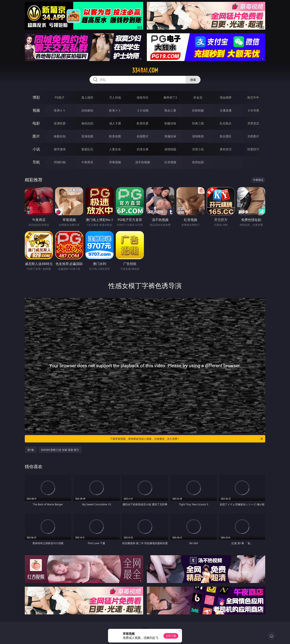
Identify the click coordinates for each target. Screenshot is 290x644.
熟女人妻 (170, 110)
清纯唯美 (198, 136)
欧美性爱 (143, 123)
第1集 (31, 450)
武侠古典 (143, 149)
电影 (36, 123)
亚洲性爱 (60, 123)
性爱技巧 (253, 149)
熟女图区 (226, 136)
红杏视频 (170, 162)
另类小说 (198, 149)
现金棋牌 (226, 97)
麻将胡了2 (170, 97)
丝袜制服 (198, 110)
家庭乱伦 (87, 149)
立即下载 (171, 636)
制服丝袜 (170, 123)
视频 (36, 110)
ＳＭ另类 (253, 110)
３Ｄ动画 (143, 110)
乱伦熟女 (226, 123)
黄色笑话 (226, 149)
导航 (36, 162)
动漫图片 (143, 136)
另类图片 (253, 136)
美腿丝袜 (170, 136)
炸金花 (198, 97)
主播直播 (226, 110)
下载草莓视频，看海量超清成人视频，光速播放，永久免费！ (187, 439)
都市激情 (60, 149)
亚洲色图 (87, 136)
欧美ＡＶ (115, 110)
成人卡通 (115, 123)
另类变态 (253, 123)
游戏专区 (143, 97)
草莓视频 (115, 162)
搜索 (193, 80)
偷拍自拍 (87, 123)
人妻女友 (115, 149)
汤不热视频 (143, 162)
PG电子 (60, 97)
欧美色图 (115, 136)
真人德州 (87, 97)
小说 (36, 149)
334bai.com (145, 70)
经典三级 (198, 123)
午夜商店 (87, 162)
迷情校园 (170, 149)
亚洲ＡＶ (60, 110)
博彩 (36, 97)
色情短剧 (198, 162)
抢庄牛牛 (253, 97)
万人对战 (115, 97)
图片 (36, 136)
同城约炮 (60, 162)
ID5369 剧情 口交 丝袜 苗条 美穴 (60, 450)
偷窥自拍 (60, 136)
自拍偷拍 (87, 110)
